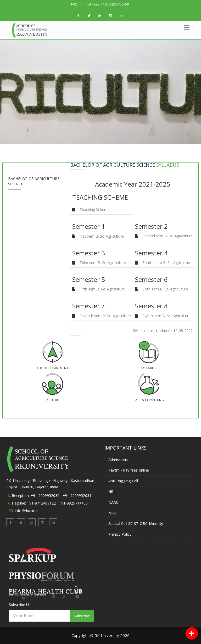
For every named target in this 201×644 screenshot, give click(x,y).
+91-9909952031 (77, 495)
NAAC (113, 502)
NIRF (113, 513)
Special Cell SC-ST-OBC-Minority (136, 523)
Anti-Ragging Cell (123, 481)
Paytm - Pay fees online (129, 470)
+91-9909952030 (45, 495)
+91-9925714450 (73, 503)
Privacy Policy (120, 534)
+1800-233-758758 (115, 4)
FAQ (74, 4)
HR (111, 492)
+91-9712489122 (41, 503)
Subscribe (82, 616)
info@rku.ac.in (27, 511)
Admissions (118, 460)
